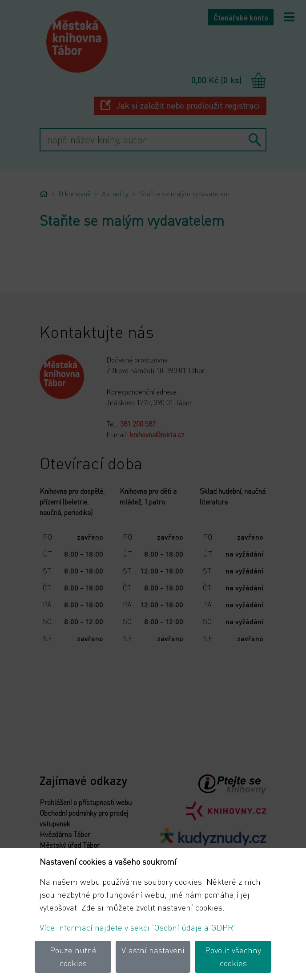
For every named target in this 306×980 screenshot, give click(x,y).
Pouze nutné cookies (73, 956)
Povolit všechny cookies (233, 956)
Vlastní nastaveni (153, 950)
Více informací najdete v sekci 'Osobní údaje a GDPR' (137, 927)
